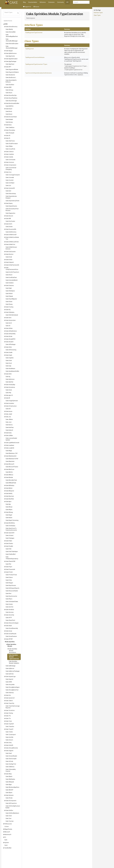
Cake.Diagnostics (10, 213)
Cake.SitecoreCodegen (12, 623)
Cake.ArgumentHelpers (12, 72)
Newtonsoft (8, 835)
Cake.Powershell (10, 569)
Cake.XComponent (11, 801)
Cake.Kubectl (9, 430)
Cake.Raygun (9, 583)
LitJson (7, 826)
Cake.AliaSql (9, 29)
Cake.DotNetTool (10, 244)
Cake (6, 24)
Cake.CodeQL (9, 157)
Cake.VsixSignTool (11, 764)
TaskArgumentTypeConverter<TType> (76, 66)
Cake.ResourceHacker (12, 591)
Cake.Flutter (9, 302)
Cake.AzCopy (9, 90)
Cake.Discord (9, 216)
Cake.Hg (8, 377)
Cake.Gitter (9, 347)
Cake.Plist (8, 564)
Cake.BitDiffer (10, 106)
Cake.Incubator (10, 403)
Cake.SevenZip (10, 615)
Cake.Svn (8, 695)
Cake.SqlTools (10, 674)
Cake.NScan (9, 507)
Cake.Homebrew (10, 387)
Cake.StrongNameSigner (13, 687)
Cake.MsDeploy (10, 485)
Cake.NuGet (9, 518)
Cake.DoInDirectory (11, 232)
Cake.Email (9, 257)
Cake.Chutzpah (10, 133)
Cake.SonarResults (11, 634)
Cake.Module (9, 477)
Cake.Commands (10, 160)
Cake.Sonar (9, 631)
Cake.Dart (8, 191)
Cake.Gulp (8, 366)
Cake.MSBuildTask (11, 483)
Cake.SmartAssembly (12, 628)
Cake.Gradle (9, 352)
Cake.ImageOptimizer (12, 401)
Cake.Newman (10, 496)
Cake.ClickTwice (10, 141)
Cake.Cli (8, 138)
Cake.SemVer (9, 607)
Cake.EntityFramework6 (12, 265)
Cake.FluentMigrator (11, 299)
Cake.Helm (9, 374)
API (67, 2)
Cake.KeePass (10, 427)
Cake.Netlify (9, 494)
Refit (6, 840)
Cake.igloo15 (9, 395)
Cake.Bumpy (9, 122)
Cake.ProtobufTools (11, 575)
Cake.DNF (8, 219)
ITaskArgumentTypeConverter (34, 33)
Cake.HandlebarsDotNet (12, 371)
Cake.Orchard (9, 535)
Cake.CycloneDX (10, 188)
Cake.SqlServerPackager (13, 671)
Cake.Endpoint (10, 262)
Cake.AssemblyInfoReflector (11, 81)
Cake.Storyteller (10, 685)
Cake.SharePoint (10, 620)
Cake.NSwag (9, 512)
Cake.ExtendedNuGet (12, 280)
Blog (24, 2)
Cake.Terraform (10, 710)
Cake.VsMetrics (10, 767)
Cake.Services (10, 612)
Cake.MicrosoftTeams (12, 467)
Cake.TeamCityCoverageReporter (13, 707)
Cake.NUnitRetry (10, 523)
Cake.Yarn (9, 818)
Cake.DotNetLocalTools (12, 242)
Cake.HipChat (9, 382)
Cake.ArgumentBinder (12, 69)
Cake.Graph (9, 355)
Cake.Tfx (8, 718)
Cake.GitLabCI (9, 342)
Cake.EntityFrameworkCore (12, 269)
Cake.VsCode (9, 761)
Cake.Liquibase (10, 445)
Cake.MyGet (9, 488)
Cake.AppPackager (11, 61)
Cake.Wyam (9, 793)
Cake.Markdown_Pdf (12, 453)
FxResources (8, 824)
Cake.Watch (9, 776)
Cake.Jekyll (9, 414)
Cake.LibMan (9, 435)
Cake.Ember (9, 260)
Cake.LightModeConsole (12, 443)
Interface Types (98, 13)
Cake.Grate (9, 360)
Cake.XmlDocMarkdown (12, 813)
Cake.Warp (9, 774)
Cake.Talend (9, 701)
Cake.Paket (9, 541)
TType (45, 64)
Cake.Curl (8, 186)
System (7, 843)
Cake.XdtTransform (11, 803)
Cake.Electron (9, 254)
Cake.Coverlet (10, 180)
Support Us (27, 7)
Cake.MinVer (9, 472)
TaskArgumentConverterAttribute (35, 57)
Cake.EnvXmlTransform (12, 272)
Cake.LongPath (10, 448)
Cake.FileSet (9, 294)
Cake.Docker (9, 227)
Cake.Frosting (9, 307)
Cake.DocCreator (10, 221)
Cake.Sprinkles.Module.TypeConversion (14, 657)
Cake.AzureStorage (11, 101)
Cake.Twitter (9, 732)
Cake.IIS (8, 398)
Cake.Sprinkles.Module (12, 645)
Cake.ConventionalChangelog (11, 169)
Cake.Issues (9, 411)
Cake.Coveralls (10, 177)
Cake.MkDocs (9, 475)
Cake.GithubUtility (11, 334)
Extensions (51, 2)
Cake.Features (10, 285)
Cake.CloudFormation (12, 144)
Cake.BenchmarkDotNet (12, 103)
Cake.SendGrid (10, 610)
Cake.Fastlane (10, 283)
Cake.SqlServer (10, 668)
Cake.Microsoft (10, 464)
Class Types (97, 15)
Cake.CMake (9, 146)
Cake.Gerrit (9, 323)
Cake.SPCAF (9, 639)
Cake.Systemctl (10, 698)
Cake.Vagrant (9, 751)
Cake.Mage (9, 451)
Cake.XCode (9, 798)
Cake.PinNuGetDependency (12, 558)
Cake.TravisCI (9, 729)
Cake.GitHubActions (11, 331)
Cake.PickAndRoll (11, 554)
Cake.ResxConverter (11, 596)
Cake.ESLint (9, 275)
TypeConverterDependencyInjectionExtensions (38, 73)
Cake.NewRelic (10, 499)
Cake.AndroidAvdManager (12, 40)
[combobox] (81, 2)
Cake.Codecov (10, 152)
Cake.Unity (9, 743)
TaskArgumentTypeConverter (34, 64)
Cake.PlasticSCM (10, 561)
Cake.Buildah (9, 119)
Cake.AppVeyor (10, 64)
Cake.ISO (8, 409)
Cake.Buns (9, 125)
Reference (43, 2)
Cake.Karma (9, 425)
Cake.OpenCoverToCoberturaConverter (11, 529)
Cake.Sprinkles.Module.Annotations (13, 651)
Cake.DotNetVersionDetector (11, 248)
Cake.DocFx (9, 224)
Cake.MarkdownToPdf (12, 459)
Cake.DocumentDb (11, 229)
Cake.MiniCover (10, 469)
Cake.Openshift (10, 533)
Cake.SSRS (9, 682)
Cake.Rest (8, 593)
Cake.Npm (9, 502)
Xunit (6, 845)
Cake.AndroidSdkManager (12, 47)
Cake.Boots (9, 111)
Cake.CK (8, 136)
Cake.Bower (9, 114)
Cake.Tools (9, 721)
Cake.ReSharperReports (12, 588)
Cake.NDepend (10, 491)
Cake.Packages (10, 538)
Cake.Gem (9, 318)
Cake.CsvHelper (10, 183)
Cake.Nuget (9, 515)
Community (60, 2)
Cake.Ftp (8, 310)
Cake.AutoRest (10, 85)
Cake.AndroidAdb (11, 32)
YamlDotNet (8, 848)
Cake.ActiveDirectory (11, 27)
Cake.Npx (8, 504)
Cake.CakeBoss (10, 127)
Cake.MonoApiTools (11, 480)
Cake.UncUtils (9, 737)
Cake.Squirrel (9, 679)
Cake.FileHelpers (10, 291)
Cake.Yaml (9, 816)
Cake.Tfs (8, 716)
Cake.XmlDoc (9, 810)
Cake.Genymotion (11, 320)
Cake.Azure (9, 93)
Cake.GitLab (9, 336)
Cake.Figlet (9, 288)
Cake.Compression (11, 165)
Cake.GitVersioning (11, 350)
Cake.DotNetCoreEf (11, 235)
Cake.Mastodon (10, 461)
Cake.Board (9, 109)
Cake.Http (8, 393)
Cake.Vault (9, 753)
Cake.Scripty (9, 604)
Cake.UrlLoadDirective (12, 748)
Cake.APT (8, 67)
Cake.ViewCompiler (11, 759)
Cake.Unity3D (9, 745)
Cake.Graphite (10, 358)
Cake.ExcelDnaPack (11, 277)
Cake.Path (9, 549)
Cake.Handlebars (10, 369)
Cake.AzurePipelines (11, 98)
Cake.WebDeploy (10, 779)
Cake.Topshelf (10, 724)
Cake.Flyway (9, 304)
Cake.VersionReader (11, 756)
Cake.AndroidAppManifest (12, 36)
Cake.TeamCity (10, 703)
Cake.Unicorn (9, 740)
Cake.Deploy (9, 203)
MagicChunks (8, 829)
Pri (5, 837)
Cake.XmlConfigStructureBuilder (13, 807)
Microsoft (7, 832)
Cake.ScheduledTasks (12, 602)
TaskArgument (30, 49)
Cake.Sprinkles (10, 642)
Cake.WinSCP (9, 790)
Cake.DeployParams (11, 206)
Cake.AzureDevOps (11, 95)
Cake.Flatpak (9, 296)
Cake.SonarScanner (11, 636)
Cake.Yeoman (10, 821)
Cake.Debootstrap (11, 194)
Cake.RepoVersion (11, 585)
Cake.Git (8, 326)
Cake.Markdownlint (11, 456)
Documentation (33, 2)
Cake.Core (9, 172)
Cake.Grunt (9, 363)
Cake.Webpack (10, 782)
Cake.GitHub (9, 328)
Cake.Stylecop (10, 693)
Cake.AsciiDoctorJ (11, 77)
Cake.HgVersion (10, 379)
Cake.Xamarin (10, 795)
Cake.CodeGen (10, 154)
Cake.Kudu (9, 433)
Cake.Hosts (9, 390)
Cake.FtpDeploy (10, 312)
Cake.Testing (9, 713)
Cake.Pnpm (9, 567)
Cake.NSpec (9, 510)
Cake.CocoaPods (10, 149)
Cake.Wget (9, 785)
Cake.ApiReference (11, 53)
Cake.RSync (9, 599)
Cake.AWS (9, 87)
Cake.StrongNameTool (12, 690)
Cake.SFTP (9, 618)
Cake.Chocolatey (10, 130)
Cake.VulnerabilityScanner (11, 770)
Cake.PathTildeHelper (12, 552)
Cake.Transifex (10, 727)
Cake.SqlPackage (11, 666)
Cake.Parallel (9, 546)
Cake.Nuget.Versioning (12, 520)
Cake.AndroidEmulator (12, 44)
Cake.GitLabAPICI (10, 339)
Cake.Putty (9, 580)
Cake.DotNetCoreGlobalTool (12, 238)
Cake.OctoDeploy (10, 526)
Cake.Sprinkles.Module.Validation (14, 662)
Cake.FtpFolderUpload (12, 315)
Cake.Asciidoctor (10, 75)
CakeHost (80, 75)
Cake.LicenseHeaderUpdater (11, 439)
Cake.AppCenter (10, 56)
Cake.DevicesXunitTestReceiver (12, 210)
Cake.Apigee (9, 51)
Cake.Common (10, 162)
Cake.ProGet (9, 572)
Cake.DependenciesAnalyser (11, 197)
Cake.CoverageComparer (13, 175)
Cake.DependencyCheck (12, 201)
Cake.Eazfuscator (11, 252)
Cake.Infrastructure (11, 406)
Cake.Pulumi (9, 577)
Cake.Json (9, 422)
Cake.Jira (8, 417)
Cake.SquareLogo (11, 677)
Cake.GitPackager (11, 344)
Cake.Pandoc (9, 543)
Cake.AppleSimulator (12, 59)
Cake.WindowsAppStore (12, 787)
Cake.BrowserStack (11, 117)
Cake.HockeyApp (10, 385)
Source (36, 7)
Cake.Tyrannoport (11, 735)
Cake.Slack (9, 626)
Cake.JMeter (9, 419)
